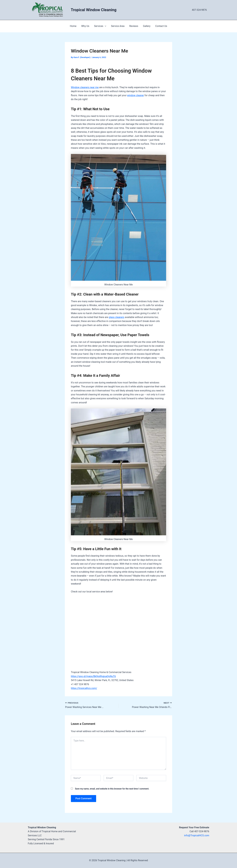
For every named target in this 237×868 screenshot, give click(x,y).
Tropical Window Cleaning (94, 10)
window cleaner (136, 95)
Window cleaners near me (85, 87)
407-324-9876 (199, 10)
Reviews (134, 26)
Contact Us (161, 26)
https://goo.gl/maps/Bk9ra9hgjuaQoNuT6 (93, 676)
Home (73, 26)
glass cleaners (117, 317)
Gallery (147, 26)
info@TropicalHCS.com (197, 835)
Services (100, 26)
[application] (105, 26)
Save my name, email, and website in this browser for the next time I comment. (112, 789)
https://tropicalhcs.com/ (84, 688)
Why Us (85, 26)
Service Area (118, 26)
